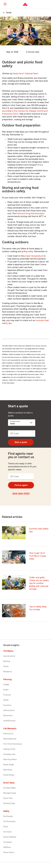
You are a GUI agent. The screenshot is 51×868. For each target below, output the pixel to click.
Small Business (9, 721)
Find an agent (21, 485)
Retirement (8, 716)
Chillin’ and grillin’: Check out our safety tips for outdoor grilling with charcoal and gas (39, 583)
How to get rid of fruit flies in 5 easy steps (38, 556)
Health (6, 700)
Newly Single (8, 765)
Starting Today (9, 803)
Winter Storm (9, 852)
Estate (6, 690)
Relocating (8, 770)
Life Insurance (9, 710)
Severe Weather (10, 837)
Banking (7, 661)
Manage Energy (10, 793)
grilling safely (27, 251)
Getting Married (10, 739)
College (6, 685)
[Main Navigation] (5, 4)
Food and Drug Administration (30, 213)
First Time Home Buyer (13, 744)
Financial (7, 695)
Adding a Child (9, 749)
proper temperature (34, 256)
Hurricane (7, 832)
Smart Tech (8, 798)
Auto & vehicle (9, 656)
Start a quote (21, 442)
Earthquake (8, 816)
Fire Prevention (9, 821)
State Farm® (26, 74)
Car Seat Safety (10, 788)
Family (6, 666)
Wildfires (7, 847)
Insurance (7, 705)
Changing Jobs (9, 754)
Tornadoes (7, 842)
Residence (7, 672)
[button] (49, 4)
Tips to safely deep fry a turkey (38, 608)
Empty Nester (9, 775)
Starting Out (8, 734)
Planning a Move (10, 759)
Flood (6, 827)
